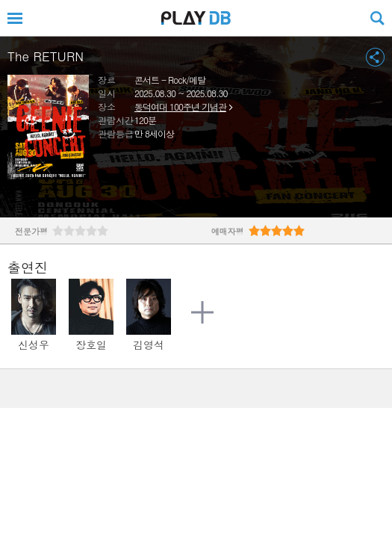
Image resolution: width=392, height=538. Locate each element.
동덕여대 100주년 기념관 (180, 106)
